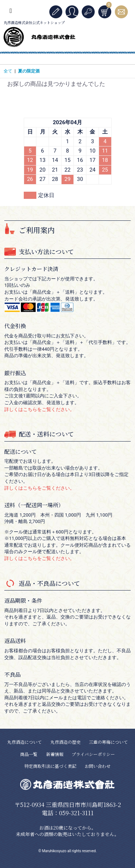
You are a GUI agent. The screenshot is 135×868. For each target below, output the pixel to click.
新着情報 (55, 754)
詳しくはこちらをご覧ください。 (39, 409)
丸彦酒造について (24, 742)
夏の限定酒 (29, 71)
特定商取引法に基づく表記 (50, 766)
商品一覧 (29, 754)
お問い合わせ (98, 766)
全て (8, 71)
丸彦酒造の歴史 (66, 742)
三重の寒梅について (108, 742)
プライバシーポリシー (93, 754)
